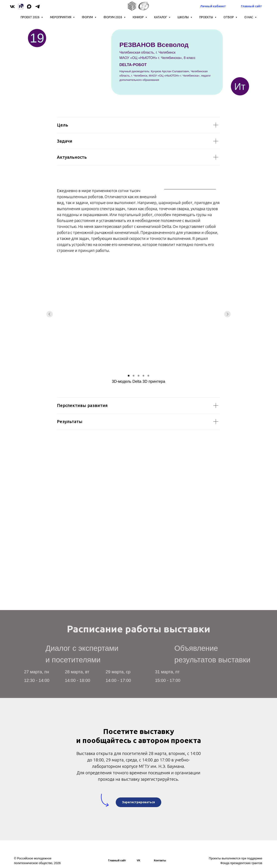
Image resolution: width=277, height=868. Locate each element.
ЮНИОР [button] (138, 17)
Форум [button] (88, 17)
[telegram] (37, 7)
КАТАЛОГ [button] (161, 17)
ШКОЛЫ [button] (183, 17)
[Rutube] (21, 7)
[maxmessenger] (29, 7)
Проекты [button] (206, 17)
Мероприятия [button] (61, 17)
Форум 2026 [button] (113, 17)
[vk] (12, 7)
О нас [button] (249, 17)
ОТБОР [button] (229, 17)
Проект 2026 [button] (30, 17)
